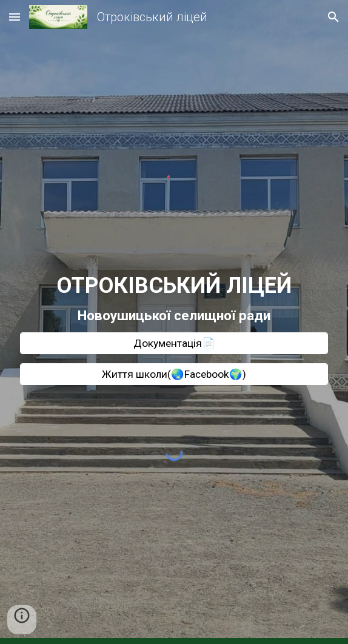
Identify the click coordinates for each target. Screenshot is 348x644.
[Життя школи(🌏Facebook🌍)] (174, 374)
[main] (174, 298)
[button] (15, 17)
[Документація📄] (174, 344)
